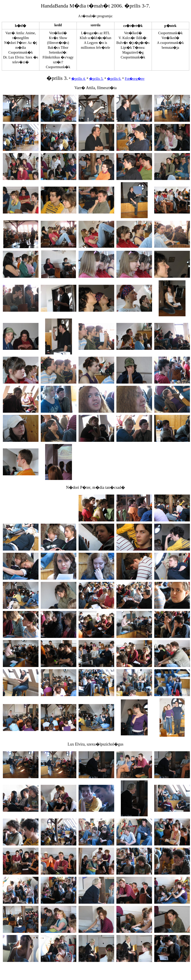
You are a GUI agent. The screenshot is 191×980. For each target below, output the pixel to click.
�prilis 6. (114, 79)
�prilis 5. (96, 79)
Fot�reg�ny (135, 79)
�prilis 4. (78, 79)
